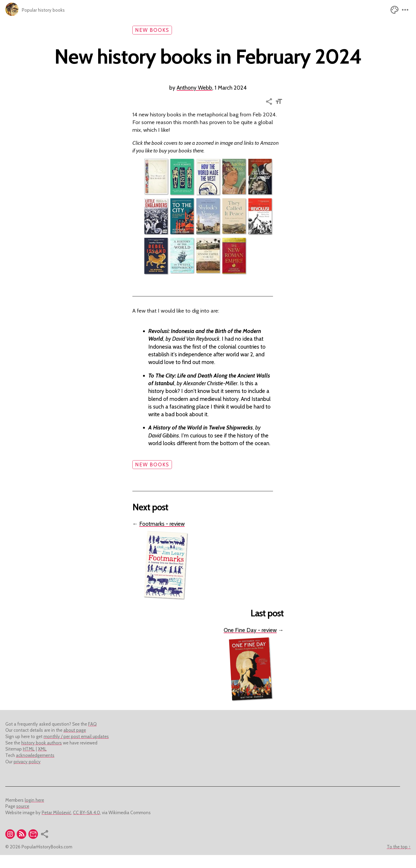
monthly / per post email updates (76, 749)
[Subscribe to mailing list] (34, 848)
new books (152, 30)
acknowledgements (35, 768)
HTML (29, 762)
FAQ (92, 737)
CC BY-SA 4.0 (86, 826)
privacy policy (27, 775)
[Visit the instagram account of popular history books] (11, 848)
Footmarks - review (162, 534)
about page (75, 743)
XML (42, 762)
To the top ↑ (399, 860)
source (23, 819)
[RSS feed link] (22, 848)
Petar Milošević (56, 826)
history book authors (42, 756)
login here (34, 813)
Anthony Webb (194, 95)
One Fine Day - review (250, 643)
